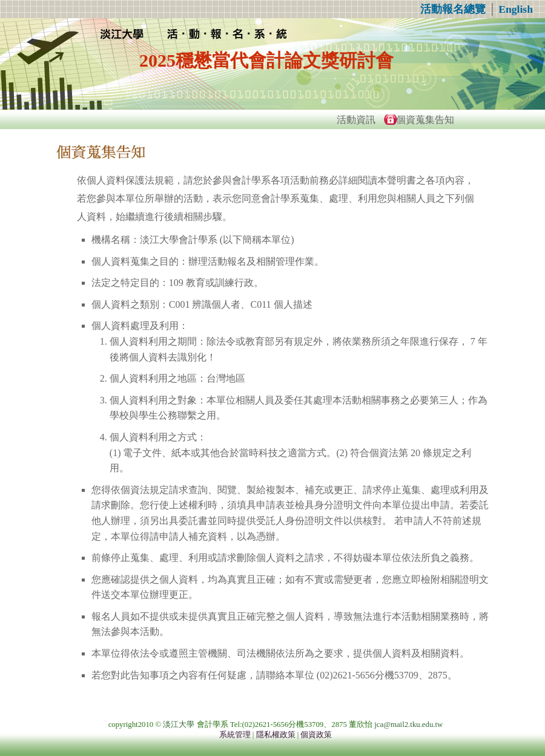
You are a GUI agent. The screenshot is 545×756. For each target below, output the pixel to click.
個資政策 (316, 735)
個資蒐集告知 (425, 120)
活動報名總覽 (453, 9)
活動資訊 (356, 120)
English (516, 9)
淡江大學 (179, 724)
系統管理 (235, 735)
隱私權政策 (276, 735)
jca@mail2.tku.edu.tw (408, 724)
